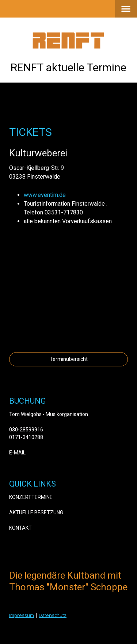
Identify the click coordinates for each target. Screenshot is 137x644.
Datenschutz (53, 615)
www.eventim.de (45, 195)
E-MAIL (17, 453)
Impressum (22, 615)
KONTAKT (20, 528)
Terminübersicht (69, 359)
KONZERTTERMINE (31, 497)
